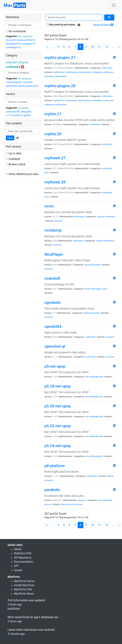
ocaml (104, 289)
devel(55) (28, 82)
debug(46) (26, 112)
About (18, 549)
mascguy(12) (29, 44)
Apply (10, 138)
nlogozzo (82, 500)
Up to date (14, 153)
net (86, 377)
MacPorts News (24, 594)
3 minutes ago (16, 634)
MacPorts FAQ (23, 589)
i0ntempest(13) (14, 44)
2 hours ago (15, 621)
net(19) (21, 86)
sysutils (101, 217)
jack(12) (19, 115)
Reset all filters (103, 25)
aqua (87, 265)
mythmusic (108, 72)
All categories (25, 79)
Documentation (24, 562)
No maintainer (16, 31)
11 (99, 47)
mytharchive (59, 72)
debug (110, 476)
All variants (23, 108)
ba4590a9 (14, 609)
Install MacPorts (24, 585)
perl (101, 377)
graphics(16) (32, 86)
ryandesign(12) (14, 47)
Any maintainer (25, 36)
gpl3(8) (27, 115)
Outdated (13, 159)
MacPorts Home (24, 581)
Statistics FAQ (23, 553)
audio (97, 313)
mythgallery (97, 72)
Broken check (16, 164)
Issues (18, 570)
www (47, 173)
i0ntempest (79, 217)
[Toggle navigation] (114, 5)
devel (87, 289)
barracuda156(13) (26, 40)
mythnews (49, 76)
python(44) (11, 86)
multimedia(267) (14, 82)
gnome (47, 504)
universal (58, 221)
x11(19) (10, 115)
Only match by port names (61, 25)
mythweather (61, 76)
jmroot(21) (11, 40)
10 (92, 47)
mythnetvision (85, 72)
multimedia (107, 68)
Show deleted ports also (22, 174)
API (16, 566)
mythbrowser (71, 72)
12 (107, 47)
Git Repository (23, 558)
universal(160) (13, 112)
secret (71, 504)
